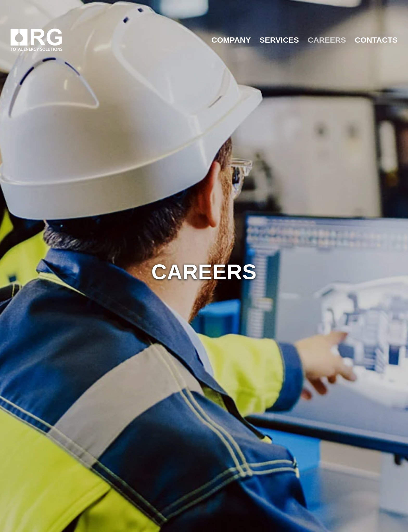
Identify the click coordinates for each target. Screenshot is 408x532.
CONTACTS (376, 40)
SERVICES (279, 40)
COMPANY (231, 40)
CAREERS (327, 40)
